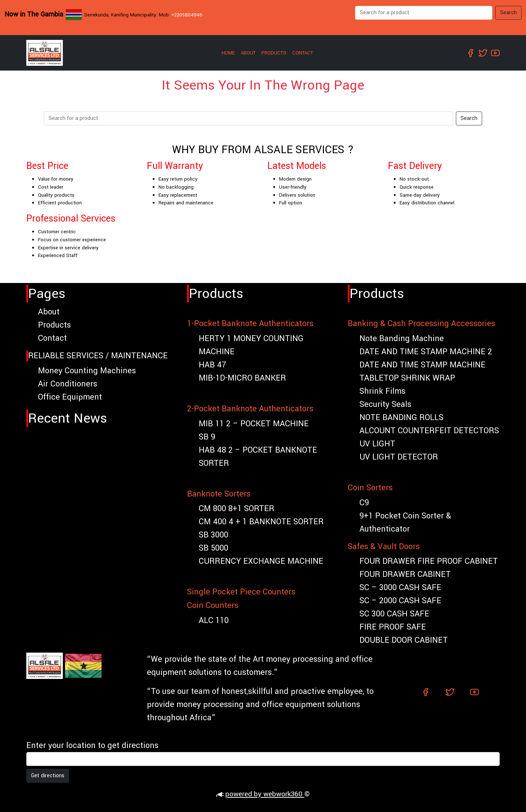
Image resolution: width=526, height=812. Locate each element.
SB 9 (207, 437)
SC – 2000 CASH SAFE (400, 601)
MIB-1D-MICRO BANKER (242, 378)
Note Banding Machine (402, 339)
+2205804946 (187, 15)
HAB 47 (212, 365)
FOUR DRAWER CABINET (405, 574)
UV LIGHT (377, 444)
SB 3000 (214, 535)
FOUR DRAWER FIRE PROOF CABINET (429, 561)
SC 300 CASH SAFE (394, 614)
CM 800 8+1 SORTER (237, 509)
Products (274, 53)
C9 (364, 503)
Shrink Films (382, 391)
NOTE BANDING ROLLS (401, 418)
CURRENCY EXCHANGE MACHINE (261, 561)
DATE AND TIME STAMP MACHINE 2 (426, 352)
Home (228, 53)
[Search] (424, 13)
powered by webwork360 (265, 794)
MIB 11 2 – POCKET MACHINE (254, 424)
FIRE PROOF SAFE (393, 627)
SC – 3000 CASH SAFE (400, 588)
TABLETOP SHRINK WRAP (407, 378)
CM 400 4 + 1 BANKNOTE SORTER (261, 522)
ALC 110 (214, 620)
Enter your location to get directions (92, 745)
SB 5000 (214, 548)
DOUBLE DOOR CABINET (404, 640)
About (248, 53)
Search (508, 13)
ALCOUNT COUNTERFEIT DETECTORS (429, 431)
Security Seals (385, 404)
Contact (303, 53)
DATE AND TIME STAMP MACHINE (422, 365)
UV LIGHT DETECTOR (399, 457)
